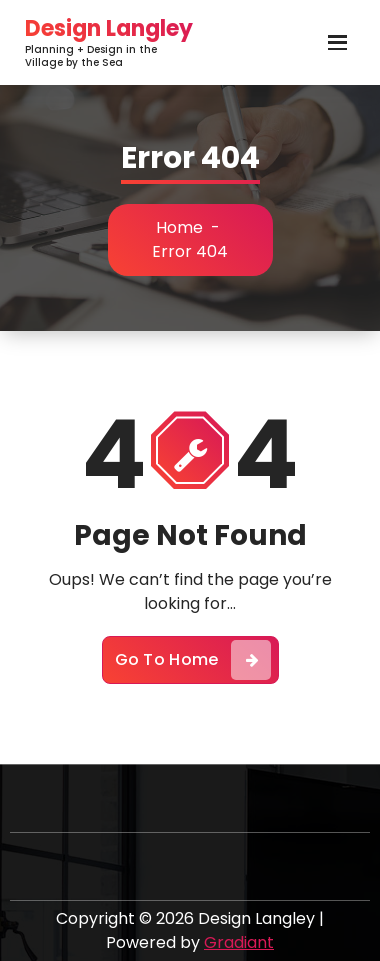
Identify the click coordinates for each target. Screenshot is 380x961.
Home (179, 227)
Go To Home (193, 660)
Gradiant (239, 942)
